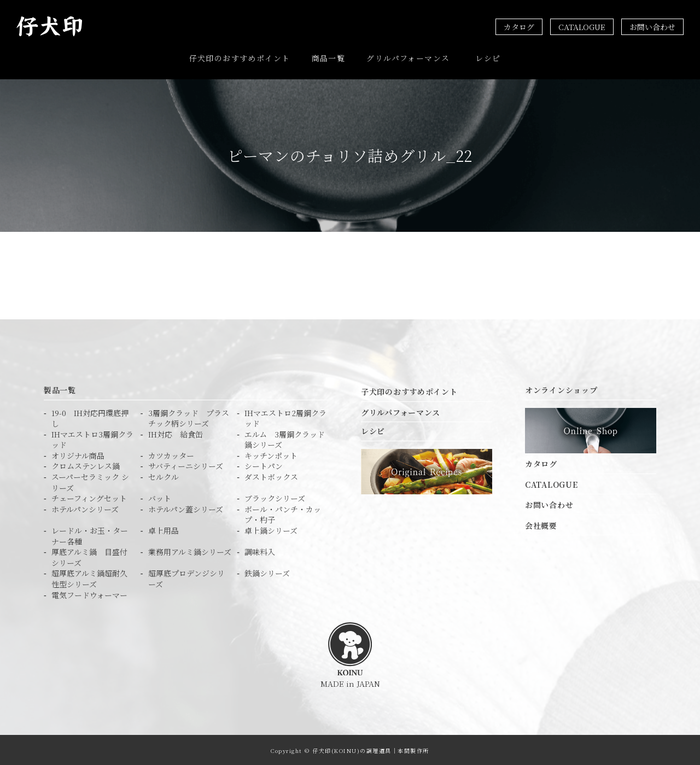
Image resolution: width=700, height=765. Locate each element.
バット (160, 497)
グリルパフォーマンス (408, 57)
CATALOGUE (582, 27)
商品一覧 (329, 57)
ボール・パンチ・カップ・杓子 (283, 513)
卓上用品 (164, 529)
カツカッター (171, 454)
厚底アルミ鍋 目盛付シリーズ (89, 556)
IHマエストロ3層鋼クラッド (92, 438)
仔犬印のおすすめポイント (240, 57)
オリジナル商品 (78, 454)
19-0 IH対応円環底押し (90, 417)
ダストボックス (271, 475)
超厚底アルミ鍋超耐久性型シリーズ (89, 577)
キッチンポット (271, 454)
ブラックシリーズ (275, 497)
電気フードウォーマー (89, 594)
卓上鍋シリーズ (271, 529)
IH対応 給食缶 (176, 433)
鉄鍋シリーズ (267, 572)
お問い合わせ (652, 27)
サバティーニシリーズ (186, 465)
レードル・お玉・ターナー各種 (90, 535)
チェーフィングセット (89, 497)
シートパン (264, 465)
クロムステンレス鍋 (86, 465)
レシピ (488, 57)
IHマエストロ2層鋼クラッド (285, 417)
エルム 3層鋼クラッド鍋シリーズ (285, 438)
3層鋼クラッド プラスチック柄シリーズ (189, 417)
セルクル (164, 475)
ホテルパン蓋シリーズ (186, 508)
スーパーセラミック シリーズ (90, 481)
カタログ (519, 27)
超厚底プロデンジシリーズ (186, 577)
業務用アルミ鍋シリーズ (190, 550)
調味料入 (260, 550)
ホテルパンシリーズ (85, 508)
